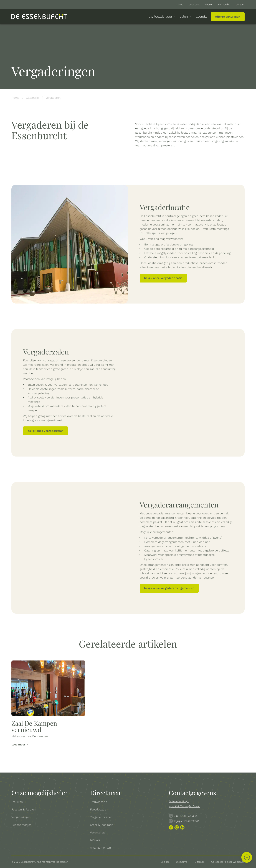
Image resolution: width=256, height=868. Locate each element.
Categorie (32, 98)
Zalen (186, 16)
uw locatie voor (162, 16)
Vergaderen (53, 98)
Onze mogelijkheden (40, 793)
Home (15, 98)
